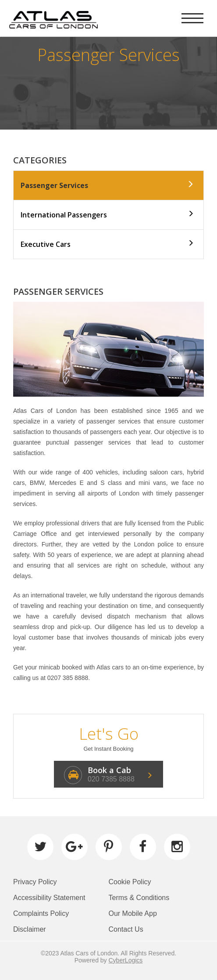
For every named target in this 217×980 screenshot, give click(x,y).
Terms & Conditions (139, 898)
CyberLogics (126, 960)
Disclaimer (30, 929)
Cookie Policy (130, 882)
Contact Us (126, 929)
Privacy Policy (35, 882)
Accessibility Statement (49, 898)
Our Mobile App (133, 913)
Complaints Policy (41, 913)
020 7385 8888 (111, 779)
